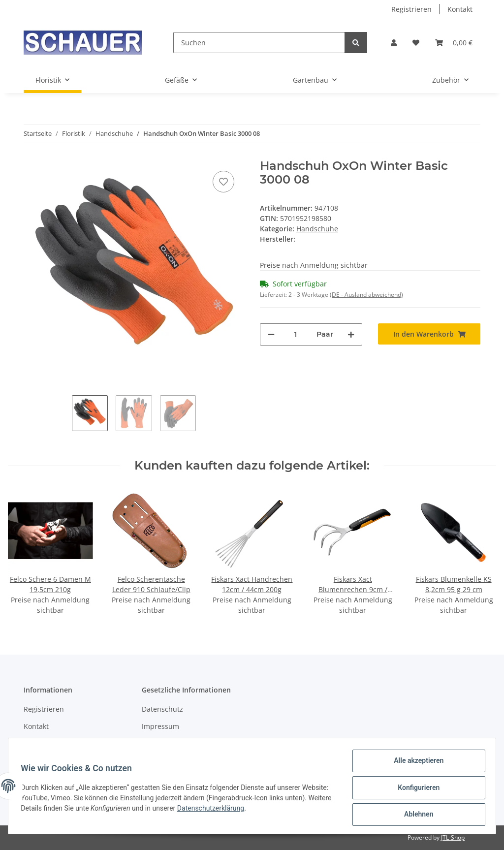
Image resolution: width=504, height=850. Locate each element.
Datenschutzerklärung (262, 810)
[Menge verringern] (271, 334)
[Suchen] (259, 43)
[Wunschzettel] (416, 43)
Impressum (160, 726)
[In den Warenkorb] (429, 334)
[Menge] (296, 334)
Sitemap (37, 744)
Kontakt (460, 9)
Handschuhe (317, 229)
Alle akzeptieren (415, 764)
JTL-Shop (453, 837)
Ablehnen (415, 815)
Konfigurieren (415, 789)
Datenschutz (162, 709)
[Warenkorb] (454, 43)
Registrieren (411, 9)
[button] (394, 43)
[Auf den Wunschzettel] (223, 182)
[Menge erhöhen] (351, 334)
